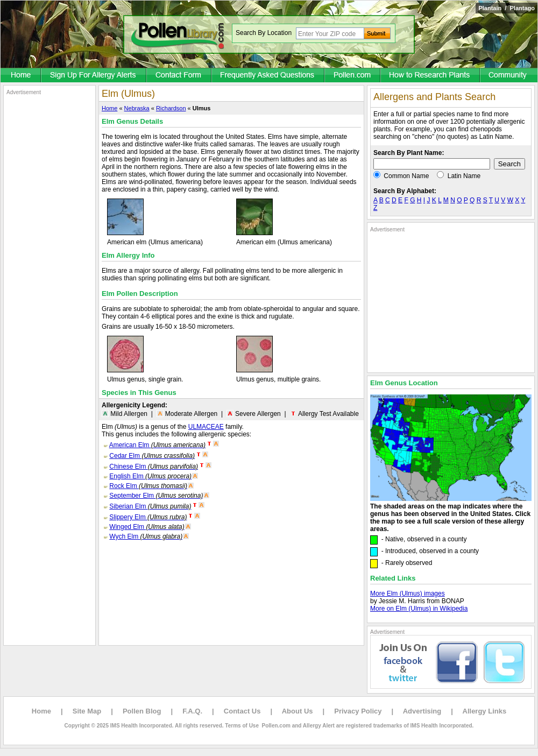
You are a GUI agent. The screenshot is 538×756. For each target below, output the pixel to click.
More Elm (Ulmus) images (408, 594)
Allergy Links (485, 711)
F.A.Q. (192, 711)
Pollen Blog (142, 711)
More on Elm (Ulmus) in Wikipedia (419, 609)
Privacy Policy (358, 711)
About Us (298, 711)
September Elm (156, 496)
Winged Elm (147, 527)
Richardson (171, 108)
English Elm (150, 476)
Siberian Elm (150, 506)
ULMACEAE (206, 427)
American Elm (157, 445)
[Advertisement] (49, 257)
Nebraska (137, 108)
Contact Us (242, 711)
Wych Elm (146, 536)
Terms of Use (242, 726)
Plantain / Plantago (507, 8)
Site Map (87, 711)
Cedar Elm (152, 456)
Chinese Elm (154, 467)
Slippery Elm (148, 517)
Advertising (422, 711)
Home (109, 108)
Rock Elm (148, 486)
